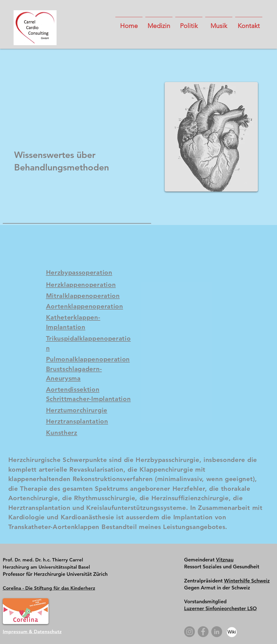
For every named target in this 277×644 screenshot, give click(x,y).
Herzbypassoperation (79, 272)
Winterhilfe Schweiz (247, 581)
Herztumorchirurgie (77, 410)
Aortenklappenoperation (85, 306)
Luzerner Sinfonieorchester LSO (220, 608)
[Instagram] (190, 632)
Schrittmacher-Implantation (88, 399)
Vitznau (225, 560)
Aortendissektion (73, 389)
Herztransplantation (77, 421)
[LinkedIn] (217, 632)
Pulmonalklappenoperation (88, 359)
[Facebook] (203, 632)
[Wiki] (232, 632)
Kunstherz (62, 433)
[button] (159, 24)
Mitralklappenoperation (83, 296)
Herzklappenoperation (81, 285)
